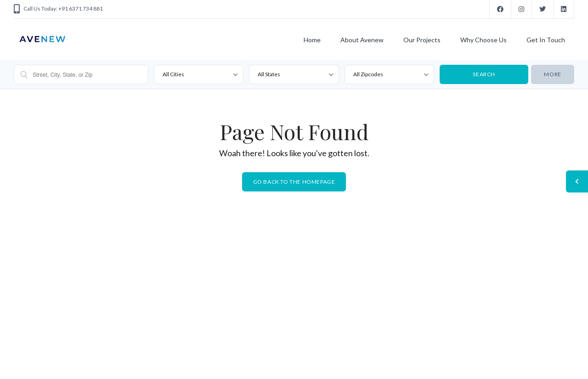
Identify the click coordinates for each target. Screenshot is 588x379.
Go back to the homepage (294, 182)
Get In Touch (546, 40)
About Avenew (362, 40)
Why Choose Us (483, 40)
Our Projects (422, 40)
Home (312, 40)
